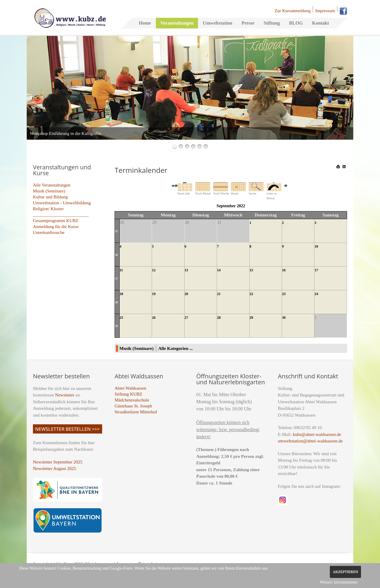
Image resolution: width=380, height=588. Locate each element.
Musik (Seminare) (49, 191)
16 (284, 270)
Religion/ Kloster (48, 209)
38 (116, 302)
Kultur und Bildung (50, 197)
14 (219, 270)
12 (154, 270)
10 (316, 246)
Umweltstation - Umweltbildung (62, 203)
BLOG (296, 23)
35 (116, 231)
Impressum (325, 11)
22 (251, 294)
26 (154, 318)
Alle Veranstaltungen (52, 185)
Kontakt (320, 23)
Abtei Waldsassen (130, 388)
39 (116, 326)
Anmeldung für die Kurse (56, 227)
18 (121, 294)
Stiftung (272, 23)
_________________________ (61, 215)
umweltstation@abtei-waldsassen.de (310, 441)
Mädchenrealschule (132, 400)
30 (284, 318)
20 (186, 294)
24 (316, 294)
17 (316, 270)
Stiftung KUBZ (128, 394)
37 (116, 279)
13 (186, 270)
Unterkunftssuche (49, 232)
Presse (248, 23)
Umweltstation (218, 23)
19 (154, 294)
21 (219, 294)
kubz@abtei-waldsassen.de (317, 434)
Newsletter (65, 395)
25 (121, 318)
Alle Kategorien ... (175, 348)
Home (145, 23)
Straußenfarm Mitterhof (136, 412)
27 (186, 318)
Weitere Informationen (339, 582)
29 (251, 318)
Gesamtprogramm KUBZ (56, 221)
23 (284, 294)
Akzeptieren (345, 572)
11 (121, 270)
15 (251, 270)
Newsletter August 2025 (54, 469)
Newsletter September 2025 (58, 462)
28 (219, 318)
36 (116, 255)
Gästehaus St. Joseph (133, 406)
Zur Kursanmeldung (293, 11)
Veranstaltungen (177, 23)
